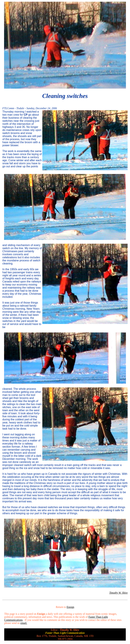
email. (24, 623)
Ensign (70, 607)
